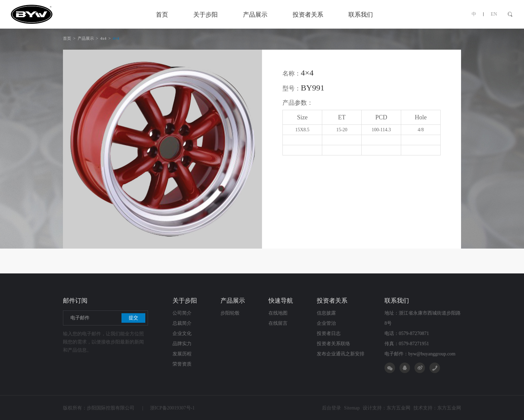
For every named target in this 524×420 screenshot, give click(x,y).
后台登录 (331, 408)
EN (494, 14)
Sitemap (352, 408)
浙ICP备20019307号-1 (168, 408)
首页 (67, 38)
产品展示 (86, 38)
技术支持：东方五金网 (437, 408)
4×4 (116, 38)
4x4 (103, 38)
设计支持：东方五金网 (387, 408)
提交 (133, 318)
